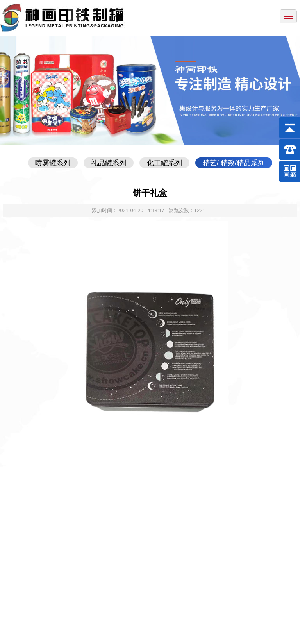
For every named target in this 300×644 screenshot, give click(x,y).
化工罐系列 (164, 163)
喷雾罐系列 (53, 163)
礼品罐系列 (109, 163)
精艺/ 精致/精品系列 (234, 163)
